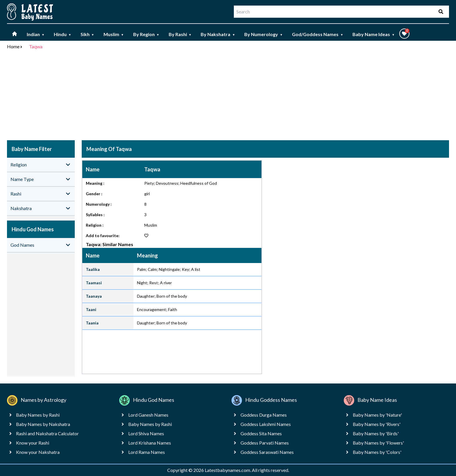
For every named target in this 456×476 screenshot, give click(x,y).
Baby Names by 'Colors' (377, 452)
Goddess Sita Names (261, 433)
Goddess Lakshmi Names (266, 424)
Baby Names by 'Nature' (377, 415)
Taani (91, 309)
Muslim (114, 34)
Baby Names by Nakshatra (43, 424)
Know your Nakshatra (38, 452)
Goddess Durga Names (264, 415)
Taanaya (94, 296)
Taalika (93, 269)
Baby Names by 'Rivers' (377, 424)
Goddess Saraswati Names (267, 452)
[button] (404, 34)
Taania (92, 323)
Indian (36, 34)
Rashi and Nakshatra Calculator (47, 433)
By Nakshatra (218, 34)
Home (13, 46)
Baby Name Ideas (374, 34)
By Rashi (180, 34)
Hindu (63, 34)
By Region (146, 34)
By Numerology (263, 34)
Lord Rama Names (147, 452)
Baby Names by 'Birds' (376, 433)
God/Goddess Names (318, 34)
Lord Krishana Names (150, 443)
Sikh (87, 34)
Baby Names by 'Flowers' (378, 443)
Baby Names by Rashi (38, 415)
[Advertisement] (228, 96)
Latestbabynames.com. (228, 470)
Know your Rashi (33, 443)
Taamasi (94, 283)
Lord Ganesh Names (148, 415)
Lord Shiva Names (146, 433)
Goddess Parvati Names (265, 443)
